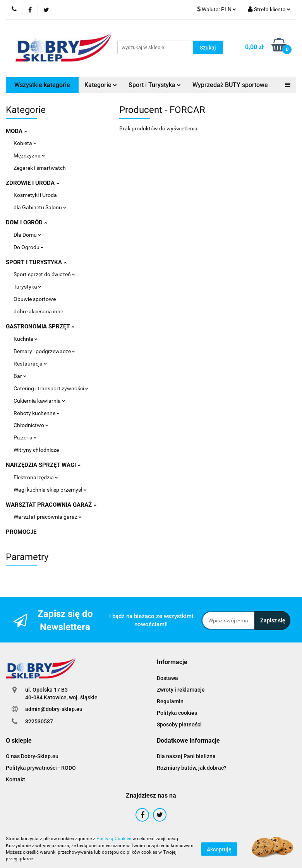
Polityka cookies (177, 713)
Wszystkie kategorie (42, 85)
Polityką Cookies (114, 839)
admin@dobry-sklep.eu (54, 709)
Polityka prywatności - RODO (41, 768)
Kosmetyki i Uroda (35, 195)
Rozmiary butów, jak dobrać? (192, 768)
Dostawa (167, 678)
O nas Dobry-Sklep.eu (32, 756)
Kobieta (25, 143)
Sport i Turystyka (155, 85)
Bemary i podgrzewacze (44, 351)
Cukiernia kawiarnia (39, 401)
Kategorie (101, 85)
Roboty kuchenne (37, 413)
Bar (20, 376)
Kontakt (15, 779)
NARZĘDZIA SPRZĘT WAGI (43, 465)
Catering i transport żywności (51, 388)
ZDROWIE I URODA (33, 183)
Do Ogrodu (29, 247)
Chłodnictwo (31, 425)
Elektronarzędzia (36, 477)
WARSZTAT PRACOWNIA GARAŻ (51, 505)
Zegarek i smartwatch (40, 168)
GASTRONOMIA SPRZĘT (40, 326)
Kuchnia (26, 339)
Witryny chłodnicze (36, 450)
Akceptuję (219, 849)
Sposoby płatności (179, 724)
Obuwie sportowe (35, 299)
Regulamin (170, 701)
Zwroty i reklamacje (181, 690)
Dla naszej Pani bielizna (186, 756)
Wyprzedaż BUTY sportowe (230, 85)
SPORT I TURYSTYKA (36, 262)
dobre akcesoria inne (38, 311)
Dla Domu (27, 235)
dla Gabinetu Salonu (40, 207)
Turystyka (27, 287)
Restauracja (30, 364)
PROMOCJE (21, 532)
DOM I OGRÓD (27, 222)
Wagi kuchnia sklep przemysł (50, 490)
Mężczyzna (29, 155)
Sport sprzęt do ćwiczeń (44, 274)
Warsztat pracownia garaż (48, 517)
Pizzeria (25, 437)
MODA (16, 131)
